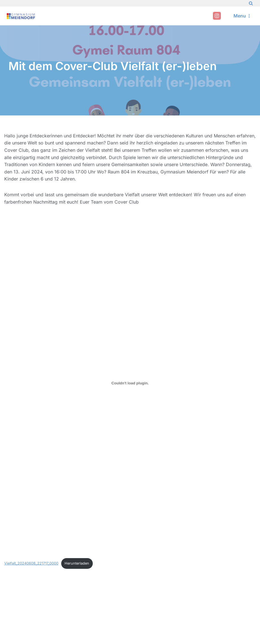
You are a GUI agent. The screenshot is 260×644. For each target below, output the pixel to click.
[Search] (251, 3)
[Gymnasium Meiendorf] (21, 16)
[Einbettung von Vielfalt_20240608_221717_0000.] (130, 383)
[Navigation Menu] (243, 16)
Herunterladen (77, 563)
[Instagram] (217, 16)
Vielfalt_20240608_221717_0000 (31, 563)
